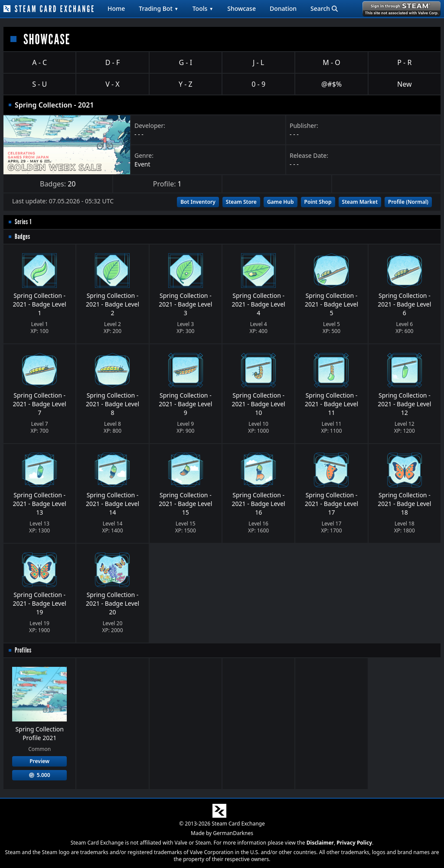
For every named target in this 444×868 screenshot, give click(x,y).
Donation (283, 8)
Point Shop (318, 202)
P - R (404, 62)
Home (116, 8)
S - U (39, 84)
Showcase (242, 8)
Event (142, 164)
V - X (112, 84)
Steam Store (241, 202)
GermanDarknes (233, 833)
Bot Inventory (198, 202)
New (404, 84)
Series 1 (23, 222)
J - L (258, 62)
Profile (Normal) (408, 202)
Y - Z (186, 84)
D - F (113, 62)
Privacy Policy (354, 843)
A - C (39, 62)
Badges (23, 237)
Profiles (23, 650)
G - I (186, 62)
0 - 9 (258, 84)
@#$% (331, 84)
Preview (39, 761)
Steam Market (360, 202)
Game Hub (281, 202)
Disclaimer (320, 843)
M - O (331, 62)
